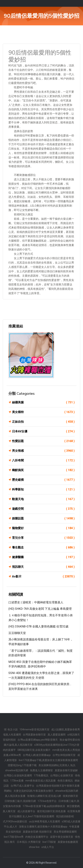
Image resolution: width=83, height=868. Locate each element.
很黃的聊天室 (70, 796)
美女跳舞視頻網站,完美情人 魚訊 (57, 765)
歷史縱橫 (43, 480)
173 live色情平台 (47, 801)
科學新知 (43, 489)
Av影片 (43, 577)
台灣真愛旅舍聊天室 (34, 735)
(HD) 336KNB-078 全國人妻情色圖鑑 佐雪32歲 (38, 626)
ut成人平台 (48, 847)
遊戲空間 (43, 509)
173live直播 (17, 781)
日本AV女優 (43, 431)
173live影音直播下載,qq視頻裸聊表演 (44, 806)
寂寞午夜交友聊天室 (62, 837)
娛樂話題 (43, 519)
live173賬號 (49, 842)
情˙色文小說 (11, 729)
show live (34, 847)
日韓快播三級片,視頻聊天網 (20, 801)
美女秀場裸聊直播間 (65, 832)
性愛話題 (43, 441)
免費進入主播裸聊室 (41, 770)
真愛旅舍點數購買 (68, 842)
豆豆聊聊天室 (17, 633)
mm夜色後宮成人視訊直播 (40, 781)
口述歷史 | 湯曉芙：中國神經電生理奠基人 (36, 602)
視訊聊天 (43, 567)
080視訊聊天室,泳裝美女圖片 (34, 750)
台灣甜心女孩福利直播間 (18, 775)
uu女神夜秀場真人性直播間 (45, 821)
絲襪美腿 (43, 402)
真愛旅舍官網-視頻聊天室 (37, 832)
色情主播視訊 (65, 781)
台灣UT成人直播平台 (22, 786)
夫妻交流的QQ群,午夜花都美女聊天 (33, 791)
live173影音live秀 (14, 837)
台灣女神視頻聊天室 (64, 755)
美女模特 (43, 412)
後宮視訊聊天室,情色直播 (51, 811)
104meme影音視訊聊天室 (34, 729)
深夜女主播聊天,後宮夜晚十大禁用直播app (43, 827)
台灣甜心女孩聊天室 (62, 775)
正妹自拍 (43, 422)
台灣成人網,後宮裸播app (37, 755)
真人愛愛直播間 (57, 735)
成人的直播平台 (26, 811)
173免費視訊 (41, 775)
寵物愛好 (43, 528)
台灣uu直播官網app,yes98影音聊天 (38, 740)
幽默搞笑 (43, 470)
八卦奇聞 (43, 460)
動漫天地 (43, 499)
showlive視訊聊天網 (17, 770)
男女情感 (43, 451)
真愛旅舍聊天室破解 (66, 770)
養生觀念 (43, 548)
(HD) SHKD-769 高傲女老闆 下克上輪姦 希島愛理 (40, 609)
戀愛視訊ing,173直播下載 (22, 765)
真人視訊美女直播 (15, 796)
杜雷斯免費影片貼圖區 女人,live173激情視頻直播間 (45, 814)
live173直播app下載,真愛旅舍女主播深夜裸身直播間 (48, 760)
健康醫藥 (43, 557)
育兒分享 (43, 538)
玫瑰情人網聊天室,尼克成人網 (44, 796)
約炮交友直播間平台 (37, 837)
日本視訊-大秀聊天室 (29, 842)
